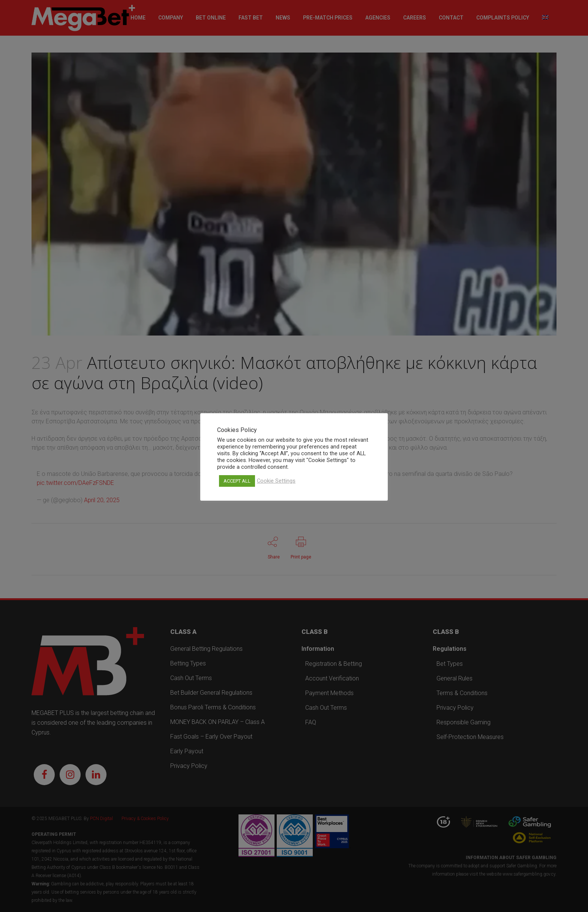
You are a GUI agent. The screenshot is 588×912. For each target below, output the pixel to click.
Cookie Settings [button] (276, 481)
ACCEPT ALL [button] (237, 481)
